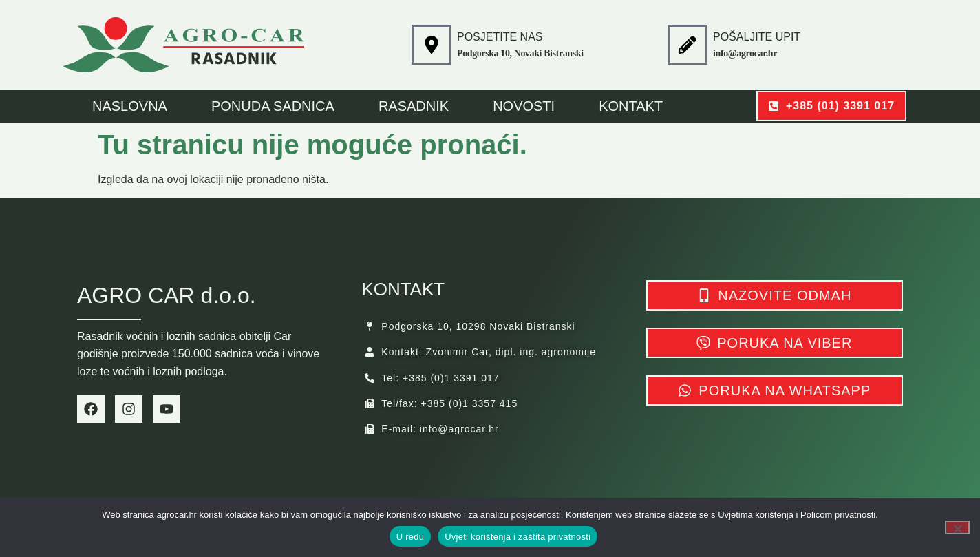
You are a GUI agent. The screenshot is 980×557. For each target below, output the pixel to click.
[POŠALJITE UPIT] (688, 45)
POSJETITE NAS (500, 37)
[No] (957, 527)
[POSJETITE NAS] (432, 45)
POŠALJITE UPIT (757, 37)
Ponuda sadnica (273, 106)
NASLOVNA (130, 106)
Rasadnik (414, 106)
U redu (411, 537)
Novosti (524, 106)
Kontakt (631, 106)
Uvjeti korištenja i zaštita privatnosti (518, 537)
